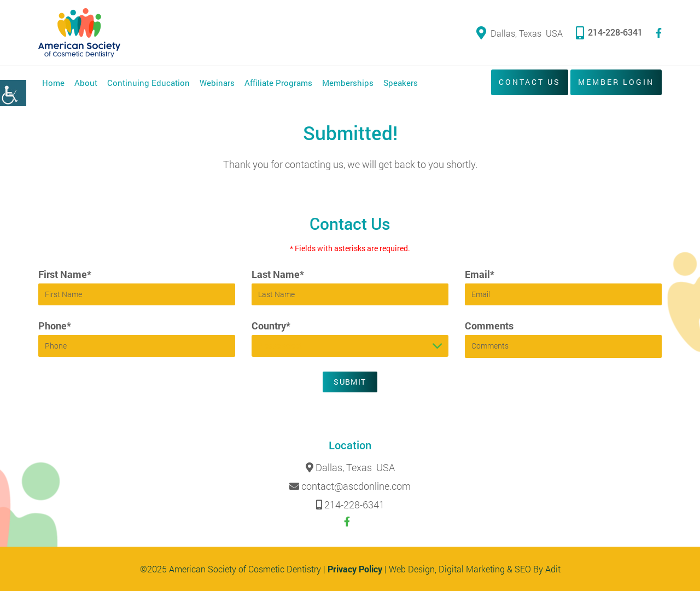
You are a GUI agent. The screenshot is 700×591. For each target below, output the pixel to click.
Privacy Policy (355, 569)
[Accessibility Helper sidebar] (13, 93)
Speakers (401, 83)
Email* (480, 274)
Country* (271, 326)
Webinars (217, 83)
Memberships (348, 83)
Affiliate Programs (278, 83)
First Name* (65, 274)
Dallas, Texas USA (520, 33)
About (86, 83)
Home (53, 83)
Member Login (616, 82)
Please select (280, 346)
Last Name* (278, 274)
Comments (489, 326)
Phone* (55, 326)
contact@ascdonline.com (356, 486)
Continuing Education (148, 83)
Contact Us (530, 82)
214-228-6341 (609, 32)
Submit (350, 382)
